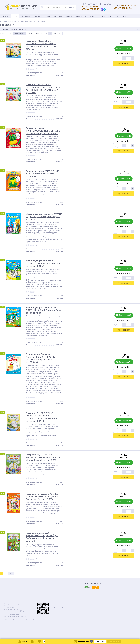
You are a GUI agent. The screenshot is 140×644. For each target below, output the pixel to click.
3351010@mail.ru (129, 5)
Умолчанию (19, 34)
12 (50, 34)
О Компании (90, 16)
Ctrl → (11, 574)
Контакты (79, 16)
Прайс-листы (37, 16)
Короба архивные (121, 16)
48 (55, 34)
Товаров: (3, 34)
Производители (51, 16)
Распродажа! (25, 16)
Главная (6, 16)
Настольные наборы (104, 16)
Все (60, 34)
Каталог (15, 16)
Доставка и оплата (66, 16)
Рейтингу (38, 34)
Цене (30, 34)
